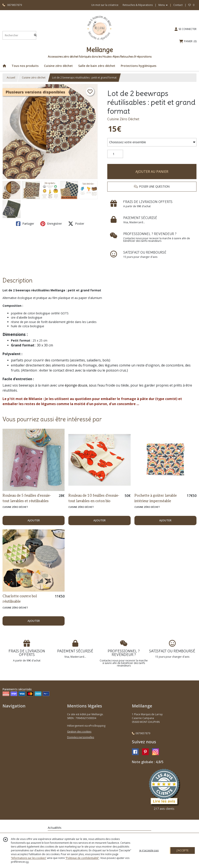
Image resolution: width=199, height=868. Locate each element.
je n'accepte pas (149, 850)
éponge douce (76, 385)
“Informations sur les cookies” (29, 858)
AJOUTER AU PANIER (152, 172)
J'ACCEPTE (183, 850)
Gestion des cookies (79, 732)
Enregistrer (51, 224)
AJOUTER (34, 520)
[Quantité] (115, 154)
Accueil (11, 78)
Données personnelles (81, 737)
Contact (178, 5)
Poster (76, 224)
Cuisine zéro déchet (34, 78)
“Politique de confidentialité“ (82, 858)
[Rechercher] (35, 35)
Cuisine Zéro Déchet (123, 119)
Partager (25, 224)
